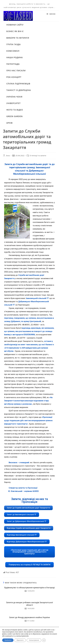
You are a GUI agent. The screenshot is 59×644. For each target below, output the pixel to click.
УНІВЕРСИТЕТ (14, 103)
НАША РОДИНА (15, 57)
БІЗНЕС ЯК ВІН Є (15, 31)
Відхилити (20, 640)
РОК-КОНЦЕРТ (14, 77)
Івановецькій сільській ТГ (38, 298)
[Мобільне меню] (51, 14)
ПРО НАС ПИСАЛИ (16, 70)
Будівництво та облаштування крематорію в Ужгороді (29, 587)
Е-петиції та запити (38, 155)
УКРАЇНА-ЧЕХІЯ (14, 96)
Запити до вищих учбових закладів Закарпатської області (29, 603)
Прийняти (8, 640)
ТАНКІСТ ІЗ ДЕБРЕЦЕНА (19, 90)
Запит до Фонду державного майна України (29, 617)
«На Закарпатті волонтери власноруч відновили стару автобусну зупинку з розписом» (28, 401)
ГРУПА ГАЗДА (14, 44)
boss (8, 155)
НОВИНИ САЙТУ (15, 24)
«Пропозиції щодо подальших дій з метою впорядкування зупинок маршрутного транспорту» (28, 420)
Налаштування (34, 640)
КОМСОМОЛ (13, 51)
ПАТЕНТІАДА (13, 64)
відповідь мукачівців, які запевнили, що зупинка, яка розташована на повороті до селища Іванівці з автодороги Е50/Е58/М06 (29, 331)
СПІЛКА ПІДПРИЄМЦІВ (18, 83)
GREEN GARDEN (15, 116)
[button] (28, 508)
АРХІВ (10, 123)
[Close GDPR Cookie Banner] (44, 640)
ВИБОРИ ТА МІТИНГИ (18, 38)
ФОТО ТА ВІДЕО (15, 110)
